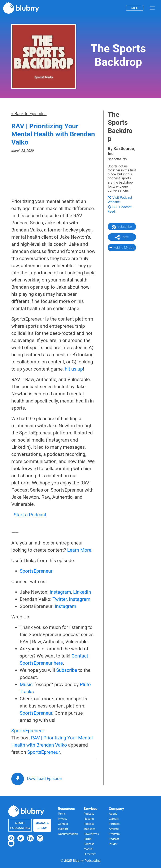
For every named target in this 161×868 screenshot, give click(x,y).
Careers (114, 819)
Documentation (68, 834)
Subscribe (67, 670)
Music (26, 685)
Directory (90, 854)
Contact (63, 824)
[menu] (152, 8)
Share (122, 237)
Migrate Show (42, 825)
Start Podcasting (20, 825)
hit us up (74, 369)
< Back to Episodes (29, 114)
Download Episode (44, 779)
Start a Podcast (30, 515)
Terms (62, 813)
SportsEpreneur (36, 571)
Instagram (60, 592)
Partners (114, 824)
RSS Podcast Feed (120, 209)
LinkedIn (82, 592)
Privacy (63, 819)
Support (63, 829)
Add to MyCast (122, 247)
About (113, 813)
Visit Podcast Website (120, 200)
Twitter (60, 599)
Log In (134, 8)
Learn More (79, 550)
